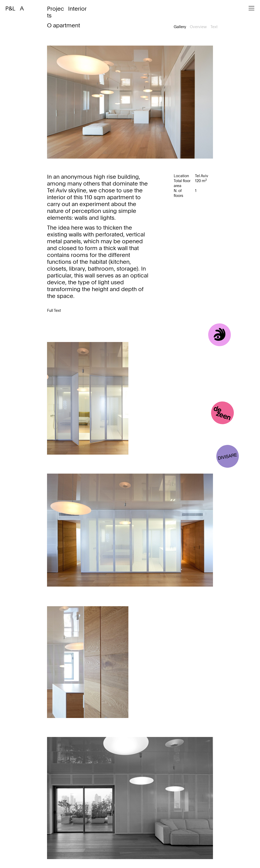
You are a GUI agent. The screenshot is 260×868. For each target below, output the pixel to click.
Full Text (54, 311)
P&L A (15, 9)
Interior (77, 9)
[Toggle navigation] (251, 10)
